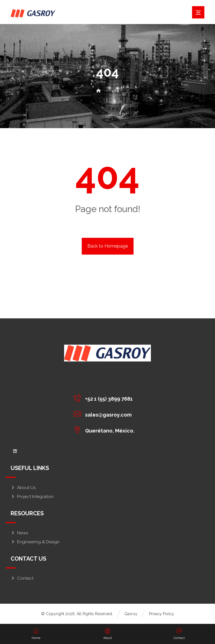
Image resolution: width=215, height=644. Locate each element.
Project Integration (32, 497)
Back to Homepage (108, 246)
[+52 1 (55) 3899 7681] (105, 398)
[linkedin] (15, 451)
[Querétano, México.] (105, 430)
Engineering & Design (35, 542)
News (19, 533)
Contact (22, 578)
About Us (23, 488)
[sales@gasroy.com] (105, 414)
